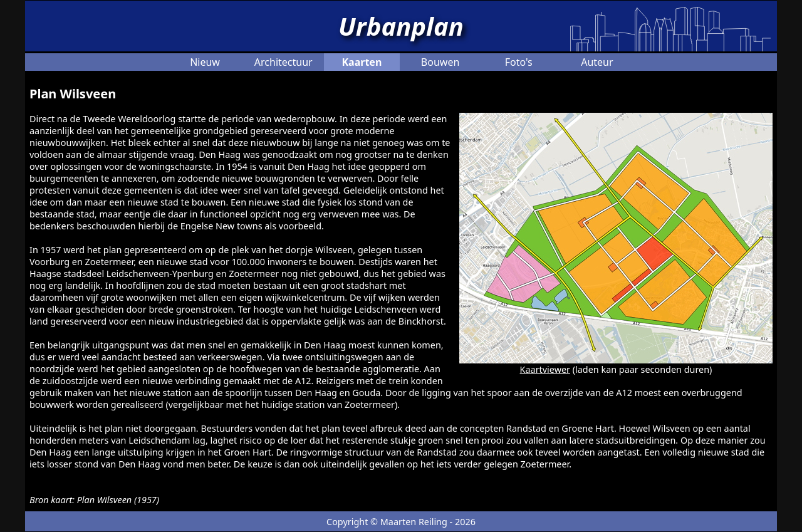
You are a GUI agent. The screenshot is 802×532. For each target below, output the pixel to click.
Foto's (519, 62)
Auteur (597, 62)
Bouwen (440, 62)
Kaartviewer (545, 369)
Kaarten (362, 62)
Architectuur (284, 62)
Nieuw (205, 62)
